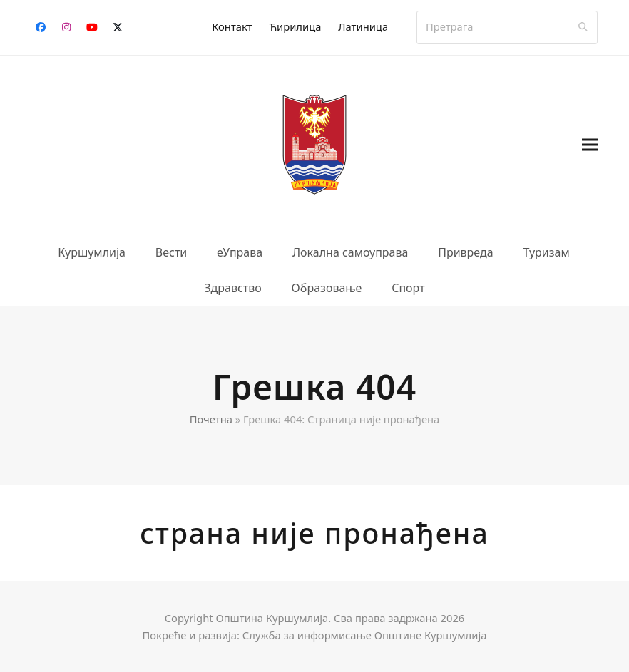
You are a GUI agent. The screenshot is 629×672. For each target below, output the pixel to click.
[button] (590, 144)
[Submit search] (583, 27)
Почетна (211, 419)
